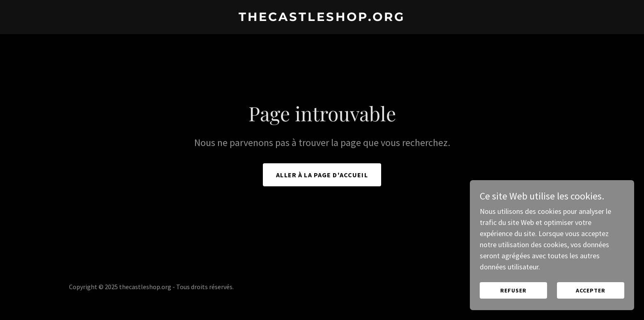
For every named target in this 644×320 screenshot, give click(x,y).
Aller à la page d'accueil (322, 175)
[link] (322, 18)
